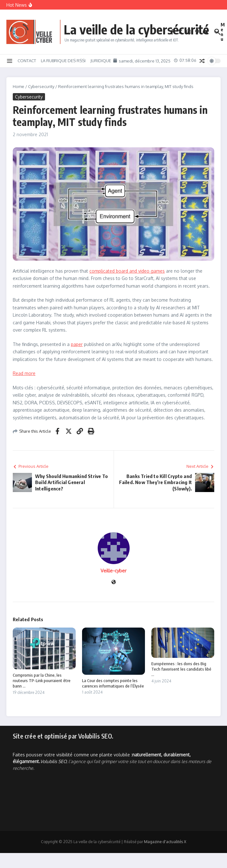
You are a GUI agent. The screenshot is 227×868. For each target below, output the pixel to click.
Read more (24, 373)
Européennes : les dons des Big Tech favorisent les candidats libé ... (181, 669)
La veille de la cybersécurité (136, 29)
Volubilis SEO (53, 761)
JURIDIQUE (101, 61)
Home (19, 86)
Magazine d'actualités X (165, 842)
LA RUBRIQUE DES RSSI (63, 61)
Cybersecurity (41, 86)
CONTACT (27, 61)
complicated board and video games (127, 271)
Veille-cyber (114, 571)
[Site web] (114, 582)
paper (77, 344)
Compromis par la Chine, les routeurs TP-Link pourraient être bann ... (42, 680)
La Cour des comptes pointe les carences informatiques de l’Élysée (113, 683)
